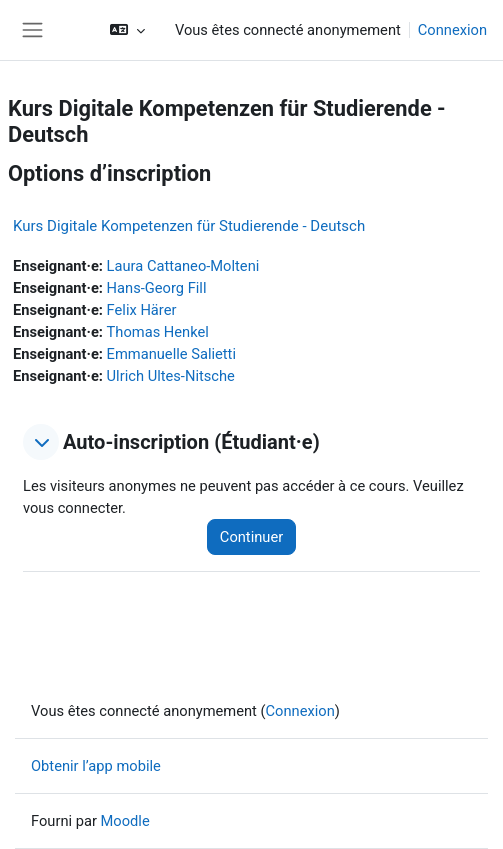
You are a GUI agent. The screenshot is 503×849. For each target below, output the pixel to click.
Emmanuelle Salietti (171, 354)
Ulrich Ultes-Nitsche (171, 376)
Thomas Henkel (158, 332)
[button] (127, 30)
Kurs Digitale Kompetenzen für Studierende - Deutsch (189, 226)
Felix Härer (142, 310)
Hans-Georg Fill (157, 288)
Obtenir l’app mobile (96, 766)
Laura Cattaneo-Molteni (183, 266)
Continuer (251, 537)
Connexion (452, 30)
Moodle (125, 821)
